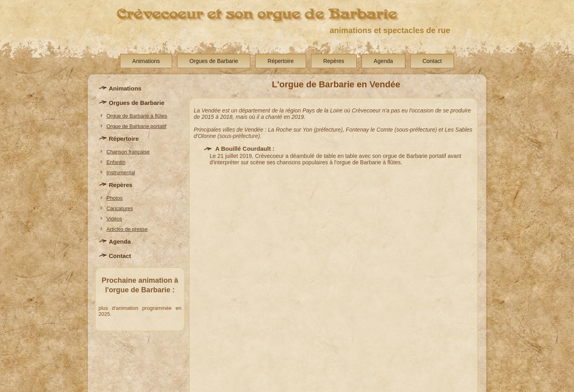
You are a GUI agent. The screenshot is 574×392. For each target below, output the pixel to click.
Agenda (383, 61)
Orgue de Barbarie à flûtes (137, 116)
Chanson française (128, 152)
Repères (334, 61)
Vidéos (114, 219)
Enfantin (116, 162)
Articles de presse (127, 229)
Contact (432, 61)
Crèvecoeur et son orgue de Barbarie (257, 14)
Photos (114, 198)
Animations (146, 61)
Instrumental (121, 172)
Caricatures (120, 208)
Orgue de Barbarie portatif (136, 126)
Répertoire (280, 61)
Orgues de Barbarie (214, 61)
